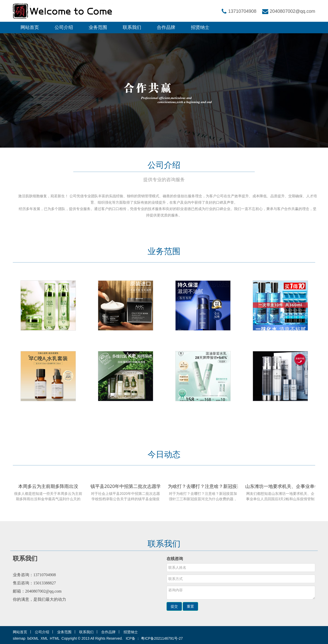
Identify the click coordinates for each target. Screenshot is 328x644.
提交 (174, 606)
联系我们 (132, 27)
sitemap (19, 638)
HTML (55, 638)
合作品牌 (166, 27)
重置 (190, 606)
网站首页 (30, 27)
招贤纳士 (200, 27)
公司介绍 (64, 27)
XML (44, 638)
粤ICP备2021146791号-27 (162, 638)
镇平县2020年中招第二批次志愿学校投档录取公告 (142, 486)
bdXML (33, 638)
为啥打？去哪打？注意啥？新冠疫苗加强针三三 (216, 486)
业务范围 (98, 27)
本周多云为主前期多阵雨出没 (48, 486)
